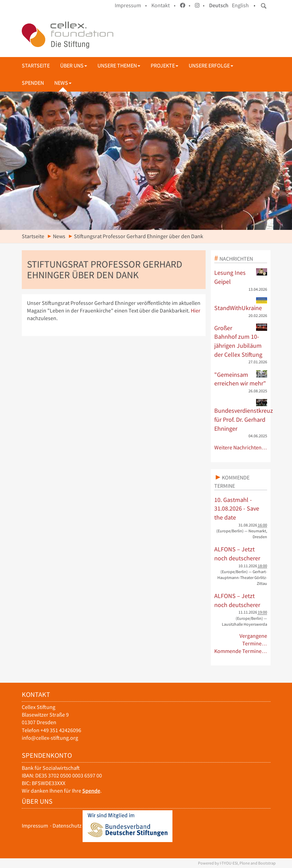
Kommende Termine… (241, 651)
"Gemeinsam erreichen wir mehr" (241, 379)
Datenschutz (67, 826)
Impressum (35, 826)
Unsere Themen (119, 66)
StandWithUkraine (241, 305)
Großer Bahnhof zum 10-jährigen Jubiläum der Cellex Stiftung (241, 341)
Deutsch (219, 5)
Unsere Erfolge (211, 66)
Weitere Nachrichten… (241, 447)
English (240, 5)
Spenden (33, 83)
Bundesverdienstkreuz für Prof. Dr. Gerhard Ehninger (241, 416)
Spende (91, 791)
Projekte (164, 66)
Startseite (36, 66)
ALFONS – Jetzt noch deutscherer (237, 554)
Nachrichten (236, 259)
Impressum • (131, 5)
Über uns (74, 66)
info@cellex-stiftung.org (50, 738)
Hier (196, 311)
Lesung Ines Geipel (241, 277)
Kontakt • (163, 5)
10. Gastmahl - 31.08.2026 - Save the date (237, 508)
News (63, 83)
